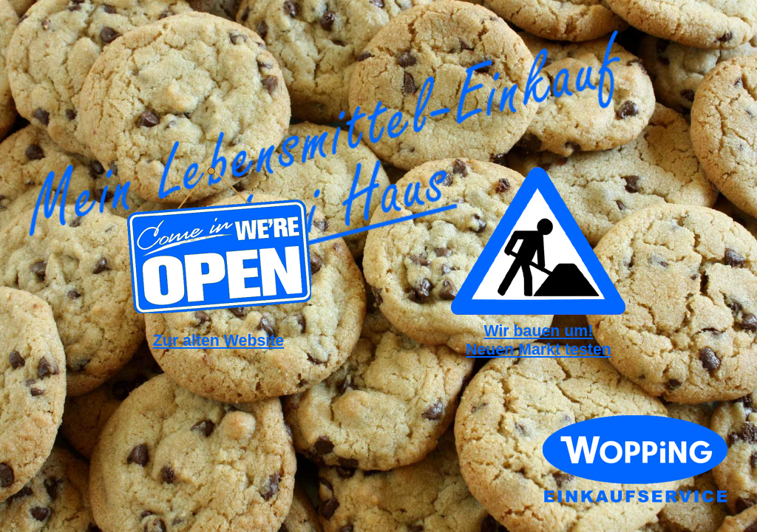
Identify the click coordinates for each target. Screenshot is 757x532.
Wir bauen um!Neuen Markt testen (539, 340)
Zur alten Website (218, 341)
